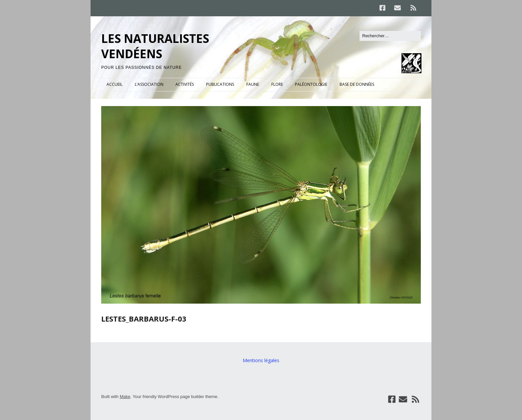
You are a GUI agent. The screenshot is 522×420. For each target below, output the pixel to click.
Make (125, 397)
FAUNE (253, 84)
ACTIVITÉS (185, 84)
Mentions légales (261, 360)
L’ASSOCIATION (149, 84)
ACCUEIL (115, 84)
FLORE (277, 84)
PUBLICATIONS (220, 84)
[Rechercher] (390, 36)
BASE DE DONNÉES (357, 84)
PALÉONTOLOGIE (311, 84)
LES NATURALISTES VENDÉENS (155, 46)
